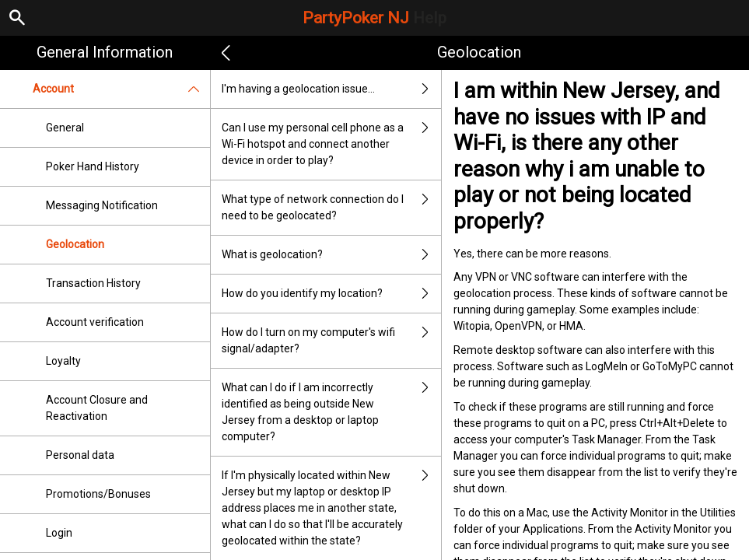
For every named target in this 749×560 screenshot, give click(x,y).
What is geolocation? (332, 255)
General (65, 128)
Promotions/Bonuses (98, 494)
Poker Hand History (93, 166)
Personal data (80, 455)
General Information (105, 52)
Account (121, 89)
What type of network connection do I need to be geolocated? (332, 208)
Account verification (95, 322)
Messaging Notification (102, 205)
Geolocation (75, 244)
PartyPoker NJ (374, 18)
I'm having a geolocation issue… (332, 89)
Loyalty (63, 361)
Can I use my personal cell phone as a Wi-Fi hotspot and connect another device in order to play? (332, 144)
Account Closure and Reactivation (97, 408)
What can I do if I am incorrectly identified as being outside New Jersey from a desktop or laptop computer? (332, 412)
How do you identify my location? (332, 294)
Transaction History (93, 283)
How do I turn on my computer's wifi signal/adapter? (332, 341)
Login (59, 533)
